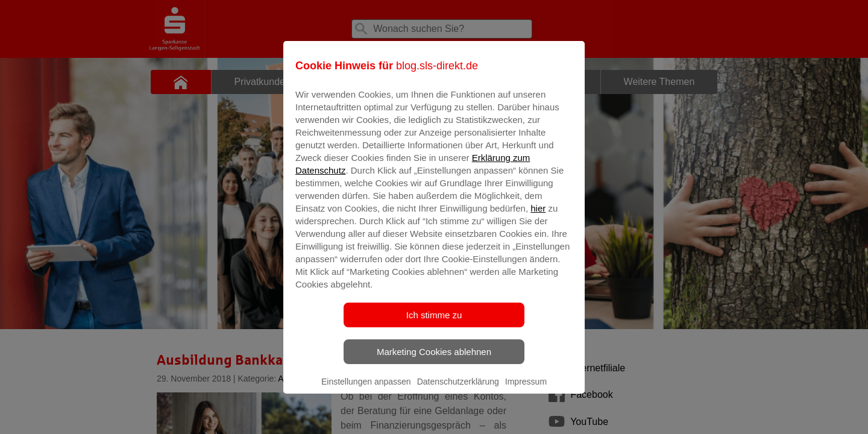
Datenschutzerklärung (458, 390)
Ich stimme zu (434, 323)
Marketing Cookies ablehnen (434, 360)
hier (538, 217)
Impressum (526, 390)
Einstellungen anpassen (366, 390)
